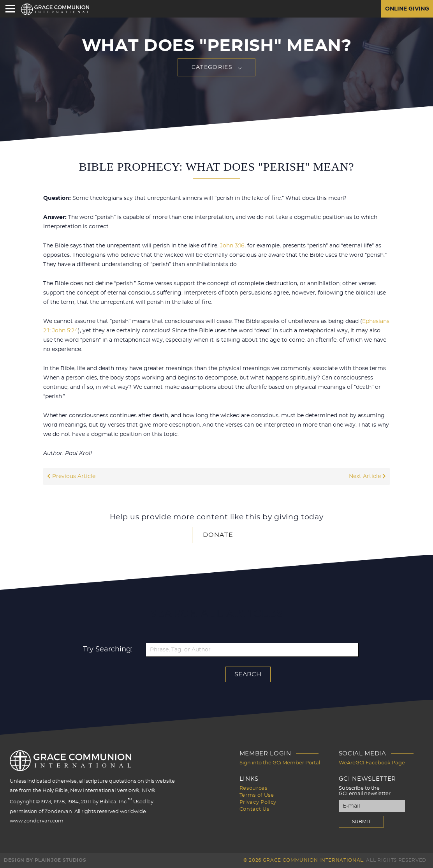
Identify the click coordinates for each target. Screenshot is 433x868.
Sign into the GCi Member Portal (280, 763)
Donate (218, 535)
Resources (253, 788)
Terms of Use (257, 795)
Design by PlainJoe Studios (45, 860)
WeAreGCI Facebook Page (372, 763)
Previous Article (71, 476)
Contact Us (254, 809)
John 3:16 (232, 246)
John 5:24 (65, 331)
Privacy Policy (258, 802)
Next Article (367, 476)
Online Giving (407, 9)
